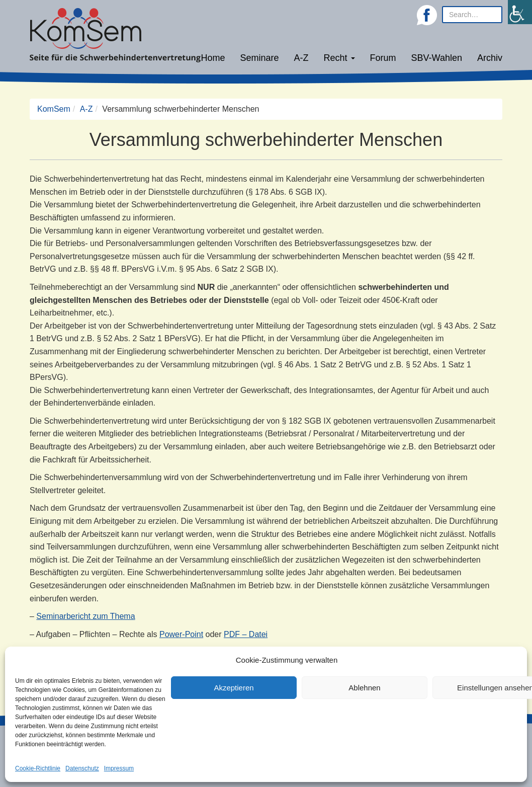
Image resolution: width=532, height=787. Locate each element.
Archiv (490, 58)
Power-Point (181, 634)
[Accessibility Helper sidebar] (520, 12)
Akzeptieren (234, 688)
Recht (339, 58)
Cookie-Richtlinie (38, 768)
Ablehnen (364, 688)
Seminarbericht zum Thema (85, 616)
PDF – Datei (246, 634)
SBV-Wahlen (437, 58)
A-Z (301, 58)
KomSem (54, 109)
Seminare (260, 58)
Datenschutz (82, 768)
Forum (383, 58)
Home (213, 58)
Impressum (119, 768)
